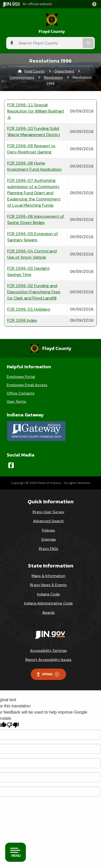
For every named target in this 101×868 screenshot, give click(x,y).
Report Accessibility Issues (48, 660)
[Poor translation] (13, 725)
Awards (48, 612)
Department (64, 71)
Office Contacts (21, 393)
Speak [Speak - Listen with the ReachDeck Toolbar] (48, 674)
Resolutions (53, 77)
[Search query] (49, 43)
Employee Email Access (27, 385)
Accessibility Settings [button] (49, 650)
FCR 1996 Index (22, 320)
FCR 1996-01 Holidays (29, 309)
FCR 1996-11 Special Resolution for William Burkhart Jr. (36, 111)
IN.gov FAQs (49, 549)
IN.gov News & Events (48, 585)
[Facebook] (11, 465)
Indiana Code (48, 594)
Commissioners (22, 77)
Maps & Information (48, 576)
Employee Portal (21, 377)
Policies (48, 530)
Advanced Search (48, 521)
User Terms (16, 401)
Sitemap (49, 539)
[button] (95, 4)
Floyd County (52, 31)
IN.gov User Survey (49, 512)
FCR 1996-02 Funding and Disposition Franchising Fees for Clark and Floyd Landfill (34, 292)
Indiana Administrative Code (48, 603)
